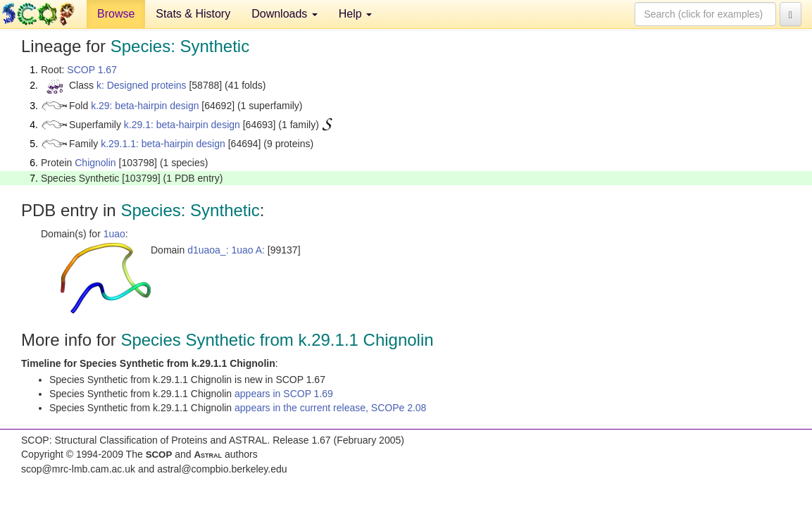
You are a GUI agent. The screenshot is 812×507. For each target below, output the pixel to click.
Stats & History (193, 14)
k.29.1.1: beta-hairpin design (163, 144)
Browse (116, 14)
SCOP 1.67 (92, 70)
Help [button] (355, 14)
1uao (114, 234)
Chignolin (95, 163)
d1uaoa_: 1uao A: (226, 250)
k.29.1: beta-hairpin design (182, 125)
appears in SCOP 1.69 (284, 394)
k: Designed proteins (142, 85)
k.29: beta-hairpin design (145, 106)
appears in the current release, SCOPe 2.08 (330, 408)
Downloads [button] (285, 14)
